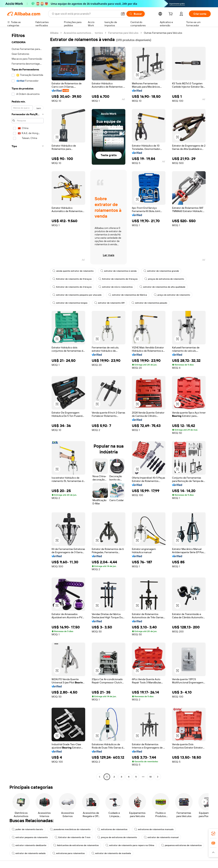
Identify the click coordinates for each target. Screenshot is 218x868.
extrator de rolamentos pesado (149, 303)
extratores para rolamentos (69, 853)
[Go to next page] (158, 777)
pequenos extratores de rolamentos (181, 845)
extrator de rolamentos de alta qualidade (162, 287)
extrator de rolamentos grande (161, 271)
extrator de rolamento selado (29, 853)
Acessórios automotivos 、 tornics (83, 33)
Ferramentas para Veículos (123, 33)
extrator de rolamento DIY (109, 303)
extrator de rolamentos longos (70, 303)
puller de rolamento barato (27, 829)
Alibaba (54, 33)
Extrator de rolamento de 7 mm (73, 837)
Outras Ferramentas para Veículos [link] (163, 33)
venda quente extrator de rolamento (73, 271)
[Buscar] (136, 14)
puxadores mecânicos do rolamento (70, 829)
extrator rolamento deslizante (29, 845)
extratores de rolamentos (112, 829)
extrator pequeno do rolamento (30, 837)
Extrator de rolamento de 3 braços (72, 279)
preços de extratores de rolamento (164, 279)
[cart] (171, 14)
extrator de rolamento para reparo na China (130, 845)
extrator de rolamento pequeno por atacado (77, 295)
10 (151, 777)
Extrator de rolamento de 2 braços (72, 287)
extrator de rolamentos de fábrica (128, 295)
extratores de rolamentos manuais (154, 829)
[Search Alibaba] (85, 14)
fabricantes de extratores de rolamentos (76, 845)
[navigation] (28, 405)
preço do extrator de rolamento (172, 295)
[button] (123, 14)
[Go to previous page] (100, 777)
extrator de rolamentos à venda (119, 271)
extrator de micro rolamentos (116, 287)
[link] (213, 834)
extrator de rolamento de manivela (111, 853)
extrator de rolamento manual (161, 837)
